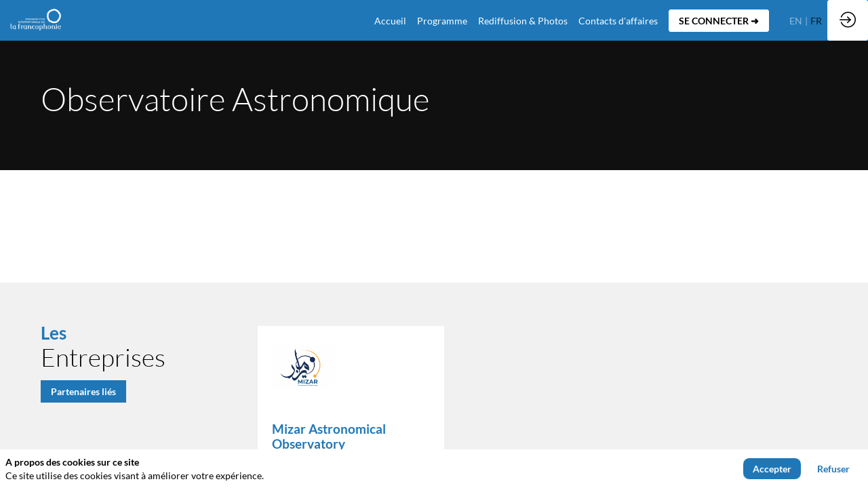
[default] (390, 20)
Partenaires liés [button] (83, 391)
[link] (442, 20)
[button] (719, 21)
